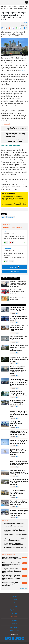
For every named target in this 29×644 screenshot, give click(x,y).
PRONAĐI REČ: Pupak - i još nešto (13, 526)
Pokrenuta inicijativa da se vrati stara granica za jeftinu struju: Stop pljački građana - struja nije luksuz (19, 284)
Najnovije (4, 6)
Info (7, 8)
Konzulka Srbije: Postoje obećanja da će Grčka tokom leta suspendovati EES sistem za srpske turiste (18, 370)
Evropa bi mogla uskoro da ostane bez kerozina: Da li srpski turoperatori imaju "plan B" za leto (19, 513)
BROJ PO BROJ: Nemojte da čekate (14, 523)
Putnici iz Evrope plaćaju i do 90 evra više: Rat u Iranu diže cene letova (19, 503)
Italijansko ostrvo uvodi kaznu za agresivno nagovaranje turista (18, 402)
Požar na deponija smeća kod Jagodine (15, 547)
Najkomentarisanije (9, 555)
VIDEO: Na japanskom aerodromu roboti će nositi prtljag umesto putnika (19, 433)
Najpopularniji (17, 227)
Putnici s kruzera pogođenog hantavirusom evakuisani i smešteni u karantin (14, 530)
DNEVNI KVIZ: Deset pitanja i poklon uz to (19, 299)
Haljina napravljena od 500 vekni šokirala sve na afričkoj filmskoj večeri (15, 540)
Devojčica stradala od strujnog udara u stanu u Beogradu (18, 291)
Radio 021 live (23, 6)
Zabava (15, 8)
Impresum (14, 624)
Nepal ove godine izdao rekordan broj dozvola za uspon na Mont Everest (18, 309)
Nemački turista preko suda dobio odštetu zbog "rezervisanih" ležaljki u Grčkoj (19, 328)
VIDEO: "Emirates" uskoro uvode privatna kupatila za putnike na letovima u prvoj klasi (19, 414)
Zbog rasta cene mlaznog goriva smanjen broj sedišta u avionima (18, 338)
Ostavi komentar (14, 271)
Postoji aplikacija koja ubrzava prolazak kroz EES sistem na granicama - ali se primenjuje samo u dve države (19, 383)
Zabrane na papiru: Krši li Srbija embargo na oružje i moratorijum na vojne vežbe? (15, 535)
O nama (14, 613)
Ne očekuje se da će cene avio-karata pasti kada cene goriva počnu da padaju (19, 442)
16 (18, 428)
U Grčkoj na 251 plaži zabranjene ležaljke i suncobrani (17, 424)
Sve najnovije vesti (20, 550)
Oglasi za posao (12, 6)
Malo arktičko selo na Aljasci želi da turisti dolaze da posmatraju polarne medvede (19, 452)
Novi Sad (3, 8)
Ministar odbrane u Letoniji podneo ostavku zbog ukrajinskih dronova (14, 544)
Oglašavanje (14, 617)
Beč (3, 217)
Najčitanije (20, 8)
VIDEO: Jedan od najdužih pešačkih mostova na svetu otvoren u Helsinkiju (19, 463)
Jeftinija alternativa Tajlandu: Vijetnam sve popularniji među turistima (19, 393)
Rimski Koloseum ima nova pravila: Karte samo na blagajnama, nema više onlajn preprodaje (19, 348)
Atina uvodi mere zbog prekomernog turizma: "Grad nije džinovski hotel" (19, 472)
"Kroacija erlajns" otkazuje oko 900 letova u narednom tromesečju (19, 318)
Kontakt (14, 620)
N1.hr (23, 70)
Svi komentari (15, 267)
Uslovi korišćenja (14, 627)
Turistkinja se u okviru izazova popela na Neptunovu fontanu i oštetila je (17, 493)
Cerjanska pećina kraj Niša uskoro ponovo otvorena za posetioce (19, 359)
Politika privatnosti (14, 631)
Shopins (15, 606)
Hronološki (6, 227)
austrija (11, 217)
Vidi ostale (23, 589)
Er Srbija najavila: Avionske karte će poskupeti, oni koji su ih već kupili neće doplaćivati (19, 482)
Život (11, 8)
